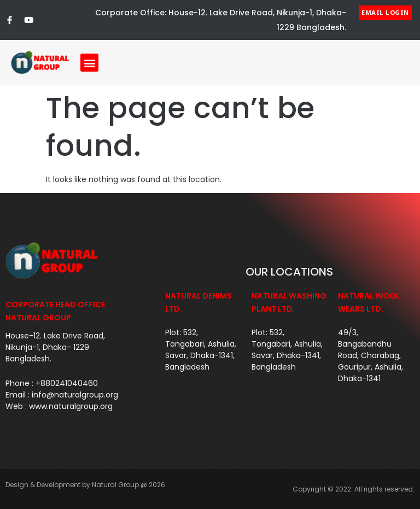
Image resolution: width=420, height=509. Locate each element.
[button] (89, 63)
